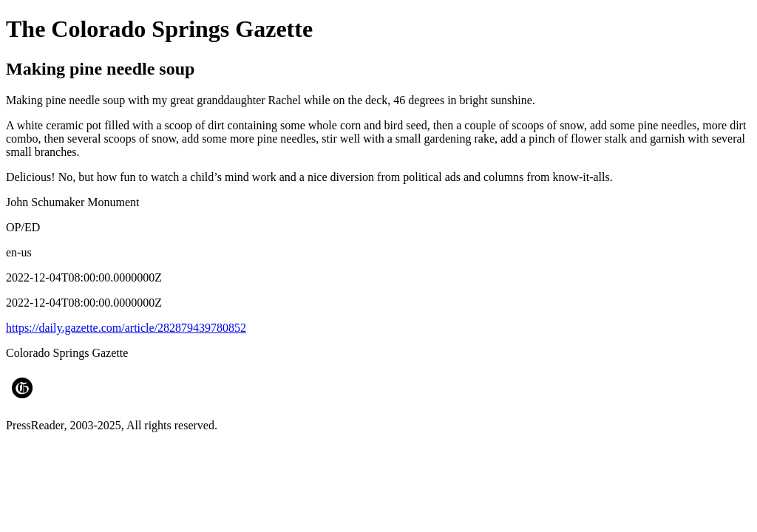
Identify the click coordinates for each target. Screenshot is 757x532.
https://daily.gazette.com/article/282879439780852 (126, 328)
